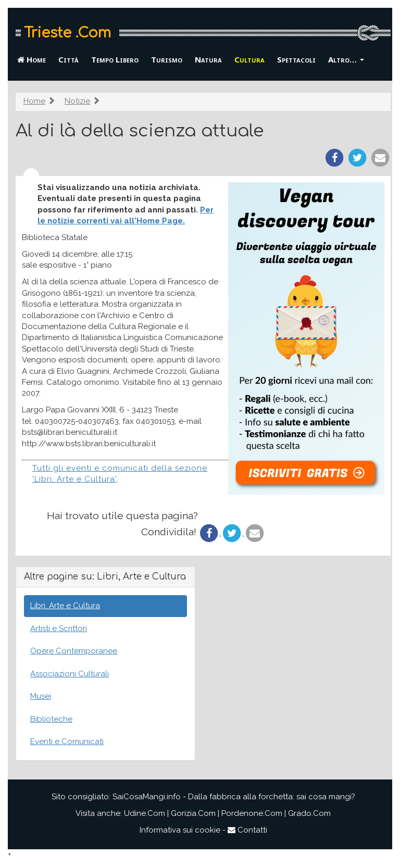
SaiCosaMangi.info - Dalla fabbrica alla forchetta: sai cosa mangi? (234, 797)
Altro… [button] (346, 59)
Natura (208, 59)
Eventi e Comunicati (67, 741)
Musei (41, 696)
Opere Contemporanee (74, 651)
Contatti (247, 830)
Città (68, 59)
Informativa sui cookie (180, 830)
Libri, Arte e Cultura (65, 606)
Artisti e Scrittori (59, 628)
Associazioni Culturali (70, 674)
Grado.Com (309, 813)
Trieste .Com (67, 33)
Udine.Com (145, 813)
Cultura (249, 59)
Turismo (167, 59)
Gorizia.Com (193, 813)
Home (32, 59)
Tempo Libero (115, 59)
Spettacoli (296, 59)
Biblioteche (51, 719)
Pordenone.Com (252, 813)
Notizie (77, 101)
